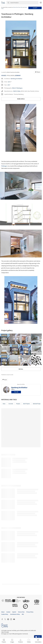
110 (9, 82)
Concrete (11, 404)
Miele (19, 91)
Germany (18, 76)
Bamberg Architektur (16, 79)
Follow (16, 392)
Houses (4, 76)
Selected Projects (37, 404)
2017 (9, 85)
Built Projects (27, 404)
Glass (4, 404)
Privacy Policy (20, 7)
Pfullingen (4, 166)
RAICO (15, 91)
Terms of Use (16, 7)
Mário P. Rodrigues (17, 88)
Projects (18, 404)
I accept (35, 8)
